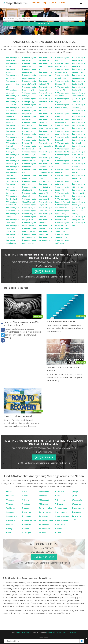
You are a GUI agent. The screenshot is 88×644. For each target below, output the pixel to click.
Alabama (10, 496)
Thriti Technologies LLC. (25, 632)
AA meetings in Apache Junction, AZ (12, 84)
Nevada (43, 533)
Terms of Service (62, 632)
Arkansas (11, 500)
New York (60, 492)
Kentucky (27, 512)
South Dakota (62, 520)
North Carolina (46, 508)
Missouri (43, 496)
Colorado (11, 512)
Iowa (25, 492)
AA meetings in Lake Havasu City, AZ (46, 146)
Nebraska (44, 516)
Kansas (26, 508)
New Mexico (45, 529)
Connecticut (12, 516)
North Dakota (46, 512)
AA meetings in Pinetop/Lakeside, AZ (62, 164)
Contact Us (72, 632)
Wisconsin (77, 504)
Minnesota (44, 492)
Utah (59, 533)
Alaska (10, 492)
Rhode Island (62, 512)
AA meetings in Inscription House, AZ (46, 102)
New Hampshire (46, 520)
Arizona (10, 504)
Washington (78, 500)
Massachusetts (30, 520)
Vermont (77, 496)
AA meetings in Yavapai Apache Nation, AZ (79, 211)
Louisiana (27, 516)
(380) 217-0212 (44, 271)
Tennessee (61, 524)
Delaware (11, 520)
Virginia (76, 492)
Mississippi (44, 500)
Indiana (27, 504)
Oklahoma (61, 500)
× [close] (87, 639)
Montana (44, 504)
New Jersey (44, 524)
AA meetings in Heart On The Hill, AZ (46, 66)
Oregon (60, 504)
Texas (59, 529)
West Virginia (78, 508)
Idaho (26, 496)
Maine (26, 529)
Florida (10, 524)
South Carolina (63, 516)
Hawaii (10, 533)
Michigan (27, 533)
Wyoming (77, 512)
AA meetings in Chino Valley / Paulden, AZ (12, 228)
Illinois (26, 500)
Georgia (10, 529)
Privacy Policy (51, 632)
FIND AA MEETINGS (44, 24)
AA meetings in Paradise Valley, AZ (62, 108)
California (11, 508)
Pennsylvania (62, 508)
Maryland (27, 524)
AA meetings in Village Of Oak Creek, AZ (79, 178)
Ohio (58, 496)
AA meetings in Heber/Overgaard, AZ (46, 75)
